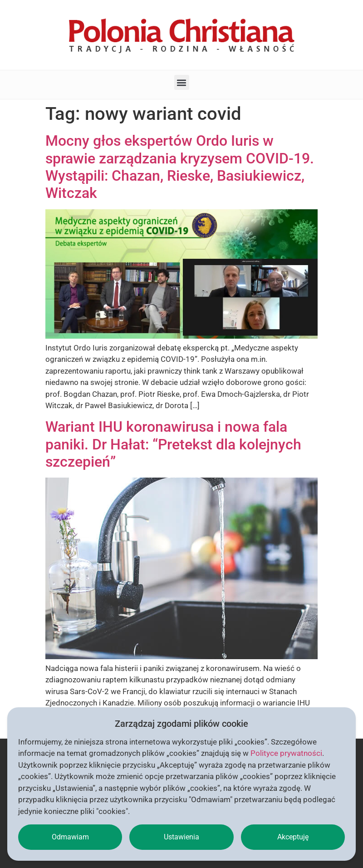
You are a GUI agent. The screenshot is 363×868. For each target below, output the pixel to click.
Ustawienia (181, 837)
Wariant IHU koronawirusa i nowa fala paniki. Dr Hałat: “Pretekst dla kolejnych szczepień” (173, 444)
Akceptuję (293, 837)
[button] (182, 82)
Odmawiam (70, 837)
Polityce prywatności (286, 753)
